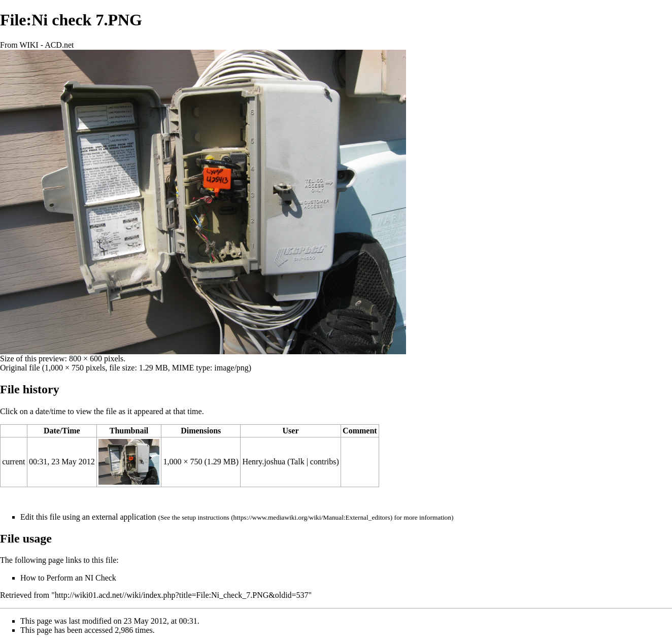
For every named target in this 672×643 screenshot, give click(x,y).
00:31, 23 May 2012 (62, 462)
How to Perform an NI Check (68, 578)
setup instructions (206, 517)
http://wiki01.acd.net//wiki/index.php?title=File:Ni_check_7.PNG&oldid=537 (182, 595)
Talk (297, 462)
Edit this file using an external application (88, 517)
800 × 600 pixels (96, 359)
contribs (323, 462)
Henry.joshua (264, 462)
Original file (20, 368)
